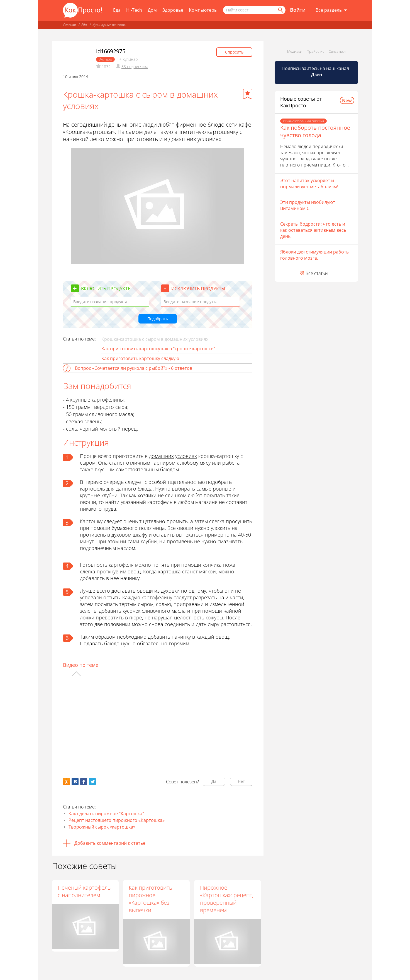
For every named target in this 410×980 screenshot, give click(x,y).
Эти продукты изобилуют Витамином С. (308, 205)
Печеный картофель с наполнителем (84, 891)
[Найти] (280, 10)
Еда (117, 10)
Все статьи (317, 273)
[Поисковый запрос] (254, 10)
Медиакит (296, 51)
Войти (298, 10)
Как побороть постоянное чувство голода (315, 131)
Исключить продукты (198, 289)
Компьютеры (203, 10)
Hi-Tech (134, 10)
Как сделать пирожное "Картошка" (106, 814)
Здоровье (173, 10)
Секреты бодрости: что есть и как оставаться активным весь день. (313, 230)
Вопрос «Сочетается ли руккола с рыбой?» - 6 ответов (134, 368)
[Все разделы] (331, 10)
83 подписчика (135, 67)
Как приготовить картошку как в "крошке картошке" (158, 349)
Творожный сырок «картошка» (102, 827)
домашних (161, 456)
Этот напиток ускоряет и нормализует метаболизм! (309, 184)
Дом (152, 10)
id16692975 (111, 51)
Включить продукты (106, 289)
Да (214, 781)
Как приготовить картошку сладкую (140, 358)
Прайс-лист (316, 51)
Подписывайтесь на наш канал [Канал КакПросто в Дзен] (316, 71)
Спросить (234, 52)
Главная (69, 25)
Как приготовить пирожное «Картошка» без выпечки (151, 899)
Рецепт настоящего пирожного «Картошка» (117, 820)
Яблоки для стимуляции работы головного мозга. (315, 255)
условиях (186, 456)
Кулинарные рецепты (109, 25)
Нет (241, 781)
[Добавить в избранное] (248, 94)
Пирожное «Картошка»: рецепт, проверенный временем (227, 899)
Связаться (337, 51)
